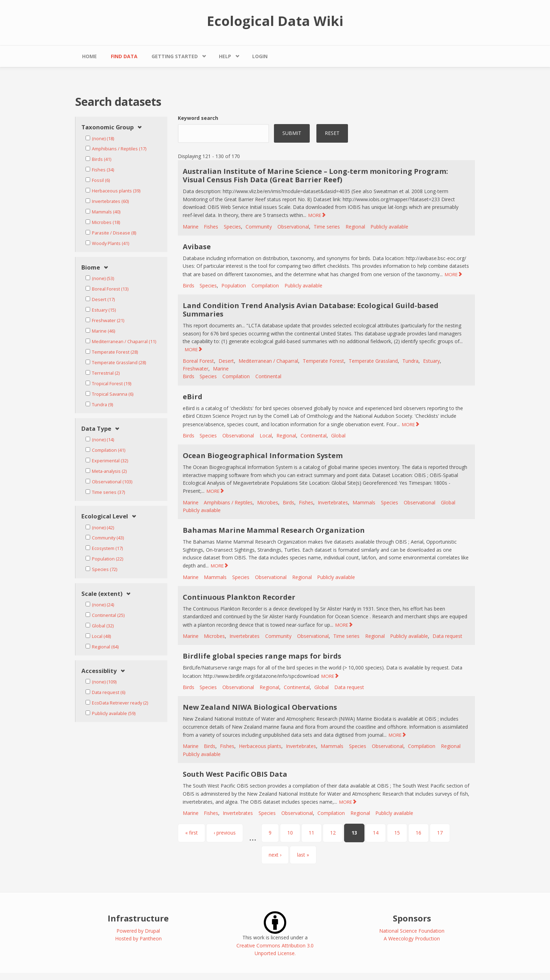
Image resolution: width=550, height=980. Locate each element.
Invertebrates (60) (110, 201)
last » (303, 855)
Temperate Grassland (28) (119, 363)
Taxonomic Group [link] (108, 127)
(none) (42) (103, 528)
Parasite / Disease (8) (114, 233)
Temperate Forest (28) (115, 352)
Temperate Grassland (373, 361)
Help (225, 56)
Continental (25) (108, 615)
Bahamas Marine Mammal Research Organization (274, 530)
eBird (193, 397)
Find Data (124, 56)
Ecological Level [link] (105, 516)
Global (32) (103, 626)
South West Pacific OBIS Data (235, 774)
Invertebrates (333, 502)
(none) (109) (104, 682)
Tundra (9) (102, 405)
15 (397, 833)
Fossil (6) (101, 180)
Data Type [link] (96, 429)
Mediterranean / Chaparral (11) (124, 342)
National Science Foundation (412, 931)
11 (311, 833)
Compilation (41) (109, 450)
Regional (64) (105, 647)
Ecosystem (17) (107, 548)
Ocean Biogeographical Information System (263, 455)
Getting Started (175, 56)
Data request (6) (109, 692)
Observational (293, 227)
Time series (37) (108, 492)
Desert (226, 361)
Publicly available (389, 227)
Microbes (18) (106, 222)
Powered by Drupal (138, 931)
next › (275, 855)
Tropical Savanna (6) (113, 394)
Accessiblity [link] (99, 671)
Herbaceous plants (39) (116, 191)
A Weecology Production (412, 938)
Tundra (410, 361)
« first (192, 833)
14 (376, 833)
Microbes (268, 502)
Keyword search (198, 118)
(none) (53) (103, 278)
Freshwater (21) (108, 321)
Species (232, 227)
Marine (191, 227)
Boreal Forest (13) (110, 289)
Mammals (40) (106, 212)
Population (234, 285)
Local (266, 435)
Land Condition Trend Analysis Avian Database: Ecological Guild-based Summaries (311, 310)
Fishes (211, 227)
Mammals (364, 502)
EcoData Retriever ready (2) (120, 703)
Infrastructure (138, 918)
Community (259, 227)
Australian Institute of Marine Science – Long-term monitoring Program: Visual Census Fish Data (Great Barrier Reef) (315, 175)
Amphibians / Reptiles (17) (119, 149)
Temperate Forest (323, 361)
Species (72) (105, 569)
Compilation (265, 285)
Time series (327, 227)
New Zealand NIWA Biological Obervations (260, 707)
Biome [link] (91, 268)
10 (290, 833)
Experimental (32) (110, 461)
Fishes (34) (103, 170)
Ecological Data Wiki (275, 21)
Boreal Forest (198, 361)
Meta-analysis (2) (109, 471)
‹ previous (225, 833)
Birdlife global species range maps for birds (262, 656)
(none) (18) (103, 139)
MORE (315, 215)
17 (440, 833)
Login (260, 56)
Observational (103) (112, 482)
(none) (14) (103, 440)
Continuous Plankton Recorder (239, 597)
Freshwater (196, 369)
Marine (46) (103, 331)
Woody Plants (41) (110, 243)
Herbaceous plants (260, 746)
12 (333, 833)
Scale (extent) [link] (102, 594)
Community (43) (108, 538)
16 (418, 833)
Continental (268, 376)
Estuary (431, 361)
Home (89, 56)
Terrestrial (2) (106, 373)
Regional (355, 227)
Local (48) (101, 636)
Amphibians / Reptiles (228, 502)
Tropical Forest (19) (112, 384)
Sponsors (412, 918)
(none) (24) (103, 605)
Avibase (197, 247)
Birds (189, 285)
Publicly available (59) (114, 713)
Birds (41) (102, 159)
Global (338, 435)
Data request (447, 636)
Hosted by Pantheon (138, 938)
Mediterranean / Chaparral (268, 361)
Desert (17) (103, 300)
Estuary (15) (104, 310)
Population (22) (108, 559)
